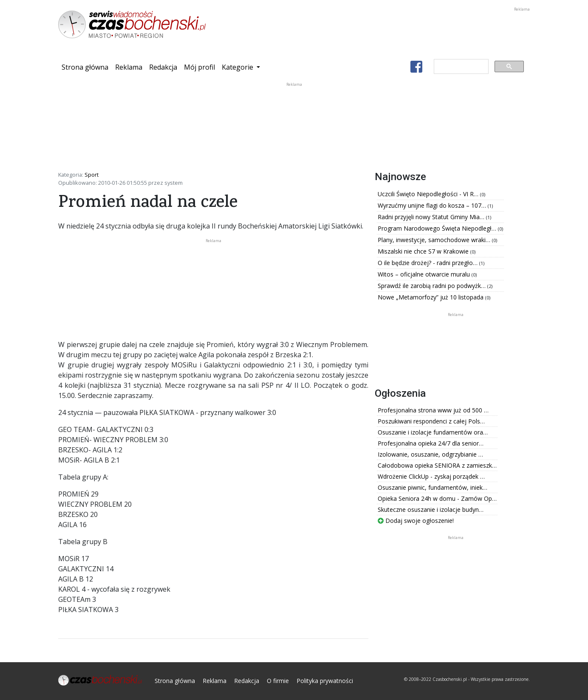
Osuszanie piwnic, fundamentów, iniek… (433, 487)
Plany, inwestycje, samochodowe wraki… (435, 240)
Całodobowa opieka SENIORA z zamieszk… (437, 465)
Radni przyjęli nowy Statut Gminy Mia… (432, 217)
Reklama (129, 67)
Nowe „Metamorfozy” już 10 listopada (431, 297)
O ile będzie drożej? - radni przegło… (428, 263)
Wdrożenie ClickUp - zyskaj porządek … (431, 476)
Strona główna (87, 67)
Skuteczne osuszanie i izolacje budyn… (431, 509)
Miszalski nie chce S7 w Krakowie (424, 251)
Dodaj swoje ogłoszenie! (416, 521)
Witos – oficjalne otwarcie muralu (425, 274)
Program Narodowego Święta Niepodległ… (438, 228)
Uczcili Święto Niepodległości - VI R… (429, 194)
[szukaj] (460, 67)
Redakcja (163, 67)
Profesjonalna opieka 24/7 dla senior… (431, 443)
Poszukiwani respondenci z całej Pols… (431, 421)
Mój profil (199, 67)
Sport (92, 175)
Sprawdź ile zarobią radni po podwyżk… (433, 286)
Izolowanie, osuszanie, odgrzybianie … (430, 454)
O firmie (278, 681)
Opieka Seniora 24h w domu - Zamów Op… (437, 498)
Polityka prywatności (325, 681)
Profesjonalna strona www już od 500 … (433, 410)
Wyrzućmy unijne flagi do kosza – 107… (433, 205)
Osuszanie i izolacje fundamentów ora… (433, 432)
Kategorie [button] (238, 67)
